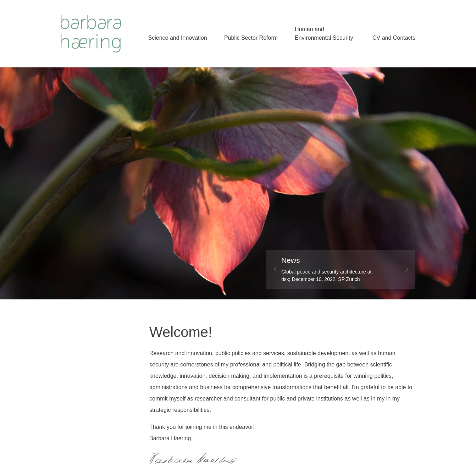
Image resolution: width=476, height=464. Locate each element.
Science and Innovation (178, 38)
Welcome (91, 34)
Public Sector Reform (251, 38)
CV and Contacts (394, 38)
